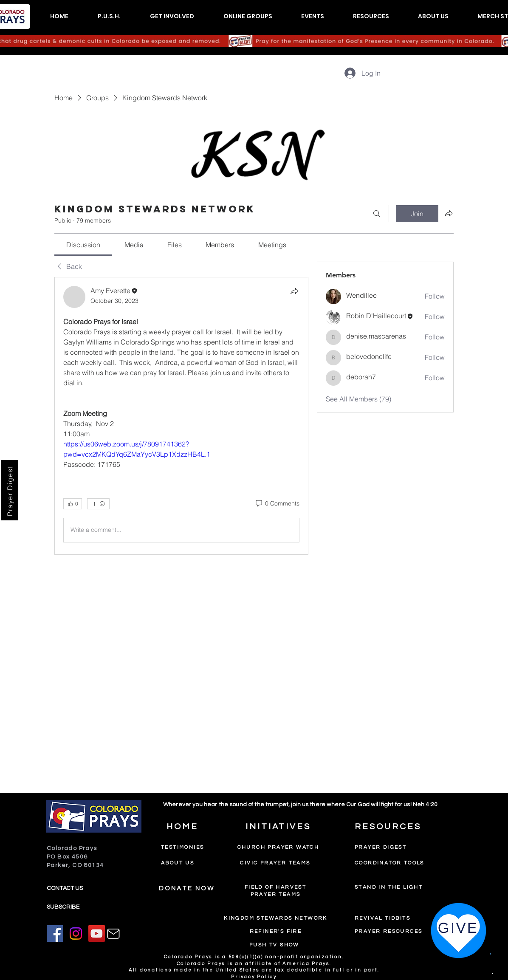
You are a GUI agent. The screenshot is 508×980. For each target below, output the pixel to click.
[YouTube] (97, 933)
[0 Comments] (277, 504)
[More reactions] (98, 504)
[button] (109, 16)
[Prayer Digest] (10, 490)
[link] (83, 245)
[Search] (377, 214)
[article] (181, 416)
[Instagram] (76, 933)
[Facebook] (55, 933)
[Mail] (113, 934)
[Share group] (449, 213)
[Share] (294, 291)
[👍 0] (73, 504)
